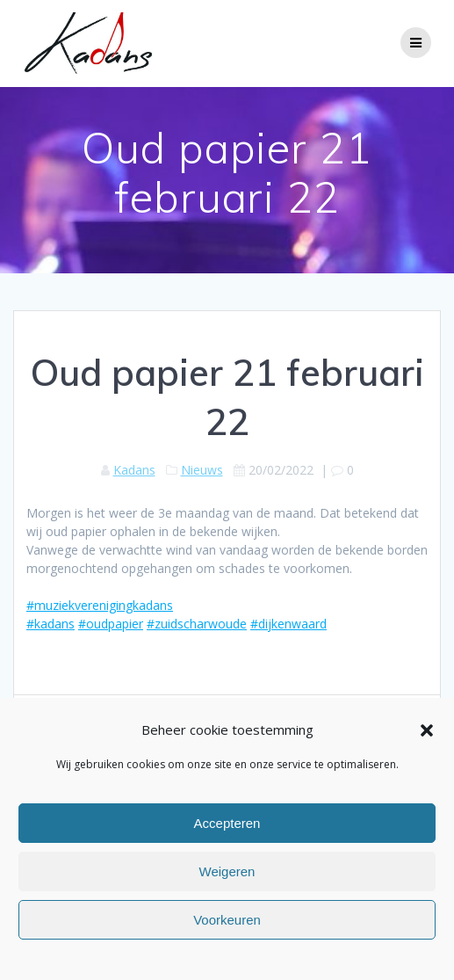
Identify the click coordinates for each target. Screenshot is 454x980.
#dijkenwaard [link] (288, 624)
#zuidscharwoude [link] (197, 624)
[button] (427, 730)
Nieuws (202, 470)
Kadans (134, 470)
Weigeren (227, 871)
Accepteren (227, 823)
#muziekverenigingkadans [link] (100, 605)
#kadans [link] (50, 624)
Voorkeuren (227, 920)
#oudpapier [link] (111, 624)
